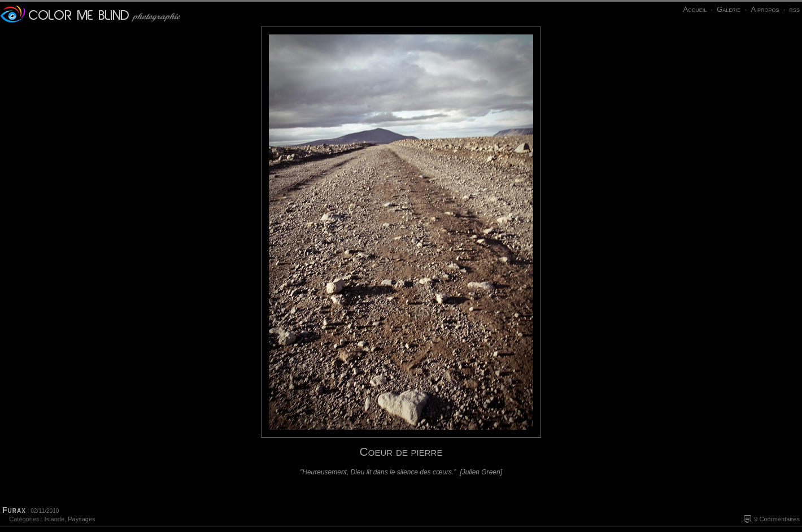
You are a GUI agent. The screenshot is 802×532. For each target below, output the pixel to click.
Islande (55, 519)
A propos (765, 9)
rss (794, 9)
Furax (14, 510)
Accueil (695, 9)
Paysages (81, 519)
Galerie (729, 9)
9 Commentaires (777, 519)
